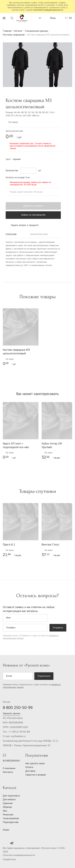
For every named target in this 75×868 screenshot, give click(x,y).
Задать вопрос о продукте (22, 225)
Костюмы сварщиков (14, 35)
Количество (12, 171)
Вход (53, 18)
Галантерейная (11, 819)
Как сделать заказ (35, 764)
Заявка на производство (33, 215)
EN (70, 18)
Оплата (29, 767)
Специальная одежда (36, 31)
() (38, 18)
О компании (9, 768)
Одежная (8, 803)
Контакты (8, 772)
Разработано (16, 860)
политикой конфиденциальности (48, 10)
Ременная (8, 815)
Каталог (18, 31)
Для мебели (9, 800)
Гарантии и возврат (36, 775)
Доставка (30, 771)
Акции (6, 830)
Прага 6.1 (9, 545)
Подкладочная (11, 822)
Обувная (7, 807)
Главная (7, 31)
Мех (5, 811)
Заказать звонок (12, 714)
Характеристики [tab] (39, 235)
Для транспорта (11, 796)
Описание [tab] (11, 235)
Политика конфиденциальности (19, 855)
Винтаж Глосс (50, 545)
